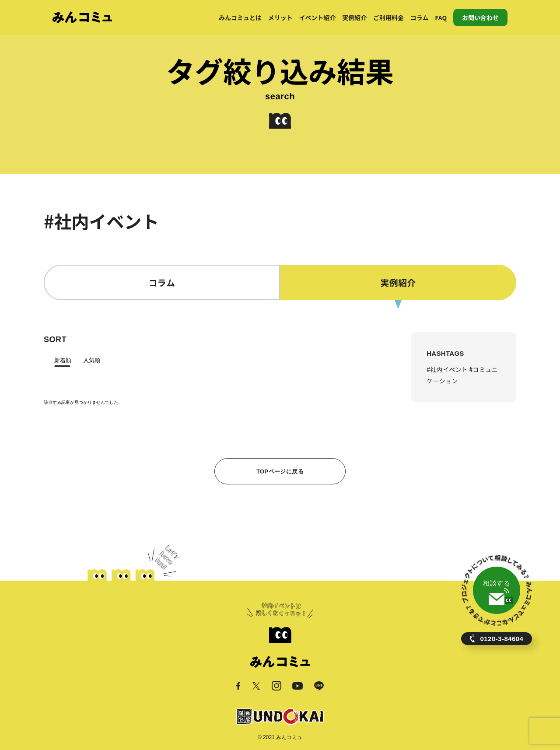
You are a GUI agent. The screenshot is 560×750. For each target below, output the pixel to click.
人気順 (92, 360)
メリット (280, 18)
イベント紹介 (318, 18)
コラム (420, 18)
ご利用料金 (388, 18)
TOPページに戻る (280, 471)
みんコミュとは (240, 18)
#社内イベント (448, 369)
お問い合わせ (480, 18)
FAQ (441, 18)
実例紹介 (354, 18)
